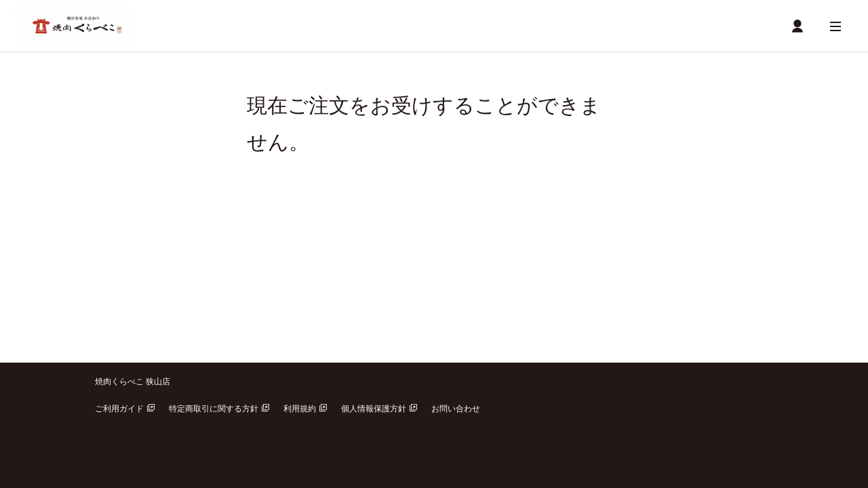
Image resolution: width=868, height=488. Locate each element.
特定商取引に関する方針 (219, 409)
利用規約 (305, 409)
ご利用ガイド (125, 409)
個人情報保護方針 (379, 409)
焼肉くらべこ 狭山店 (133, 382)
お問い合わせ (456, 409)
